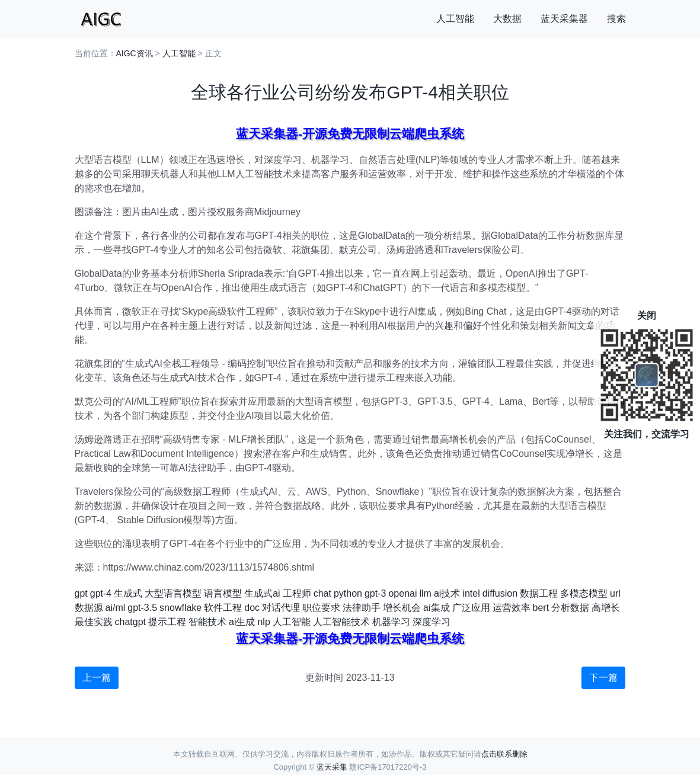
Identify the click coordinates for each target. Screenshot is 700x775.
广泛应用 (471, 608)
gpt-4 (101, 593)
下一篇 (603, 678)
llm (425, 593)
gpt (81, 593)
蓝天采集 (332, 767)
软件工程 (223, 608)
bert (541, 608)
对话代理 (281, 608)
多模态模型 (584, 593)
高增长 (606, 608)
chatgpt (130, 622)
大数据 (507, 19)
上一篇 (97, 678)
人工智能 (455, 19)
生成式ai (262, 593)
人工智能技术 (341, 622)
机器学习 (391, 622)
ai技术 (447, 593)
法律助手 (362, 608)
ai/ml (116, 608)
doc (252, 608)
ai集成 (436, 608)
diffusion (500, 593)
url (615, 593)
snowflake (180, 608)
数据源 (89, 608)
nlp (263, 622)
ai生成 (242, 622)
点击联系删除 (504, 754)
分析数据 (570, 608)
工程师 (297, 593)
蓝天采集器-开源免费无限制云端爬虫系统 (350, 134)
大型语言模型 (173, 593)
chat (322, 593)
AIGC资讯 (135, 53)
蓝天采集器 (564, 19)
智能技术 (207, 622)
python (348, 593)
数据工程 (539, 593)
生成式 (128, 593)
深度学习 (431, 622)
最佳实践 (94, 622)
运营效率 (512, 608)
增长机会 (402, 608)
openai (402, 593)
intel (471, 593)
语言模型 (223, 593)
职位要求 (321, 608)
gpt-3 (375, 593)
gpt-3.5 (142, 608)
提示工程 (167, 622)
